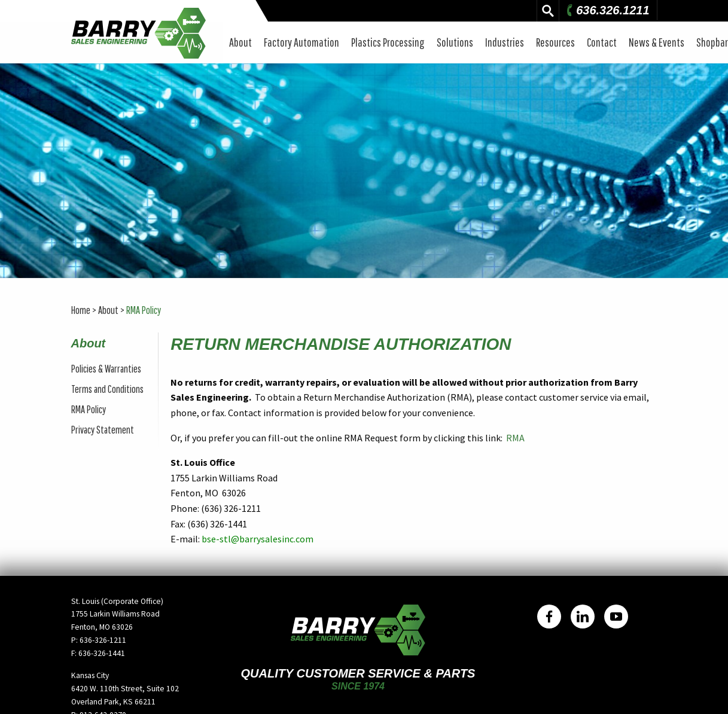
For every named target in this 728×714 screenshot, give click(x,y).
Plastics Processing (388, 42)
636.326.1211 (607, 10)
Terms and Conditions (107, 389)
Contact (602, 42)
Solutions (455, 42)
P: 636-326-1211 (99, 640)
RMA (515, 438)
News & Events (657, 42)
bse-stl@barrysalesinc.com (258, 539)
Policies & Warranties (106, 369)
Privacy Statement (103, 430)
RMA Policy (144, 310)
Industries (505, 42)
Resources (555, 42)
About (240, 42)
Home (81, 310)
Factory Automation (301, 42)
